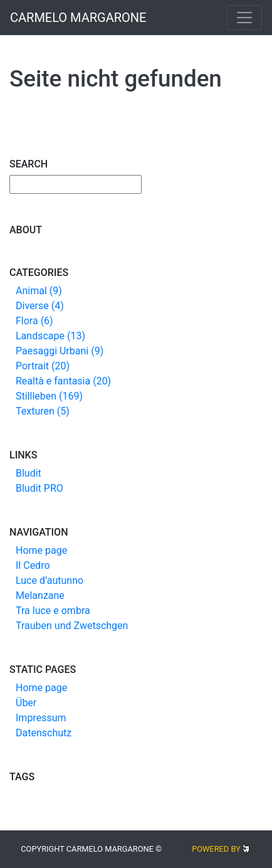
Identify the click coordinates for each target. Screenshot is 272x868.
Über (26, 703)
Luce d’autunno (50, 580)
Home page (41, 550)
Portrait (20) (43, 366)
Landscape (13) (50, 336)
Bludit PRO (39, 488)
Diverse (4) (40, 306)
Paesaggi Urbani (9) (60, 351)
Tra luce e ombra (53, 611)
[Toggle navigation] (244, 18)
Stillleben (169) (49, 396)
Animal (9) (39, 291)
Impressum (41, 718)
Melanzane (40, 595)
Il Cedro (33, 565)
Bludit (29, 473)
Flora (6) (34, 321)
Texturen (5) (43, 411)
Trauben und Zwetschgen (72, 626)
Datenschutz (44, 733)
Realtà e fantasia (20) (63, 381)
